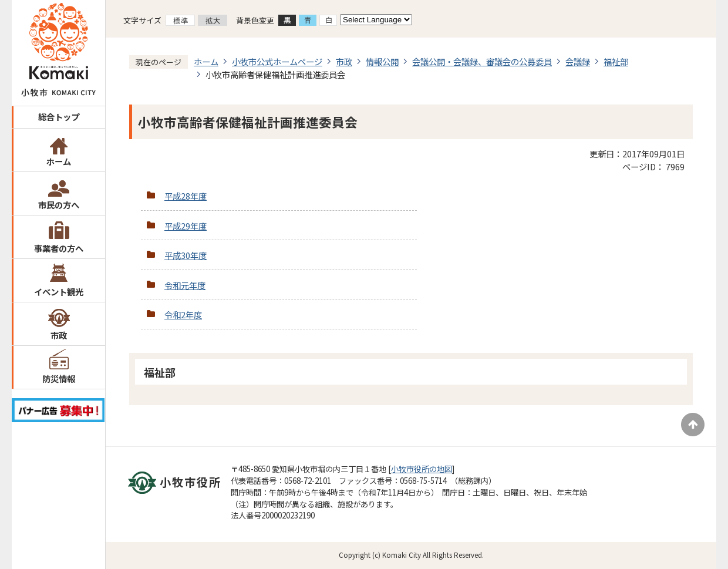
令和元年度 (185, 285)
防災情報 (59, 378)
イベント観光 (59, 292)
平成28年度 (186, 196)
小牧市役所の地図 (422, 469)
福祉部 (616, 61)
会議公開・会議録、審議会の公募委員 (482, 61)
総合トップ (59, 117)
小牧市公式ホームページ (277, 61)
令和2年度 (183, 314)
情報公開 (382, 61)
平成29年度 (186, 226)
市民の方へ (59, 205)
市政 (59, 335)
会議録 (578, 61)
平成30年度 (186, 255)
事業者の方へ (59, 248)
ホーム (59, 161)
